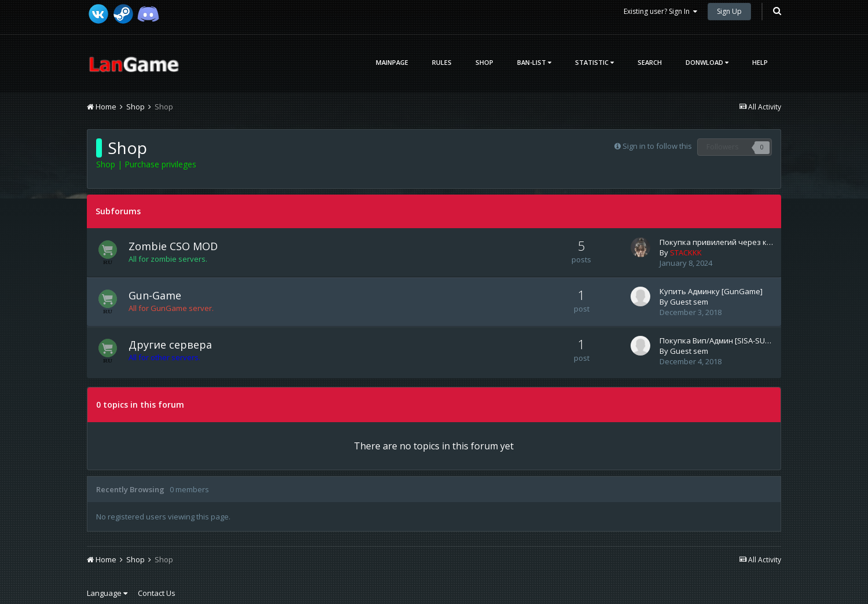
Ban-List (534, 62)
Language (107, 593)
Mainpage (392, 62)
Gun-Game (155, 295)
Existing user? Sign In (660, 11)
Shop (484, 62)
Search (650, 62)
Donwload (707, 62)
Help (760, 62)
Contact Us (157, 593)
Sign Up (729, 11)
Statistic (594, 62)
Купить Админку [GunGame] (711, 291)
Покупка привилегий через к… (716, 242)
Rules (442, 62)
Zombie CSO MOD (173, 246)
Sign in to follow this (657, 146)
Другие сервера (170, 345)
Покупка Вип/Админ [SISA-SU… (715, 341)
